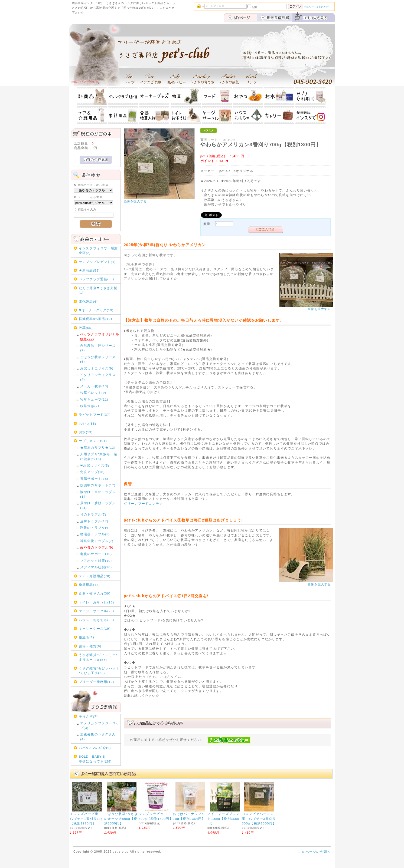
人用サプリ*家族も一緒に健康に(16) (99, 456)
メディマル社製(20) (96, 567)
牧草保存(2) (90, 406)
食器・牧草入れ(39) (95, 593)
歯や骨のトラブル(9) (97, 547)
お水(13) (86, 432)
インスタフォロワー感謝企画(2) (98, 250)
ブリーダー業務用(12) (97, 682)
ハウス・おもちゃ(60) (97, 620)
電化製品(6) (88, 301)
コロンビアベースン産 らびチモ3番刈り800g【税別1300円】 (259, 819)
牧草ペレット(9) (93, 393)
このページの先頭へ (315, 852)
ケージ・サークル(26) (97, 611)
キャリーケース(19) (95, 628)
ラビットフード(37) (95, 415)
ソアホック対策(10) (96, 561)
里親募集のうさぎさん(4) (98, 737)
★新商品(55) (89, 270)
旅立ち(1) (87, 637)
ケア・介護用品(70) (95, 576)
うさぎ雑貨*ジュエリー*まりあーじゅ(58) (98, 657)
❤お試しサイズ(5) (95, 465)
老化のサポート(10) (96, 554)
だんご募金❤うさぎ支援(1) (98, 290)
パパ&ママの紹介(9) (95, 748)
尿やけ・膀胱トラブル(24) (98, 505)
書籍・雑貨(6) (90, 646)
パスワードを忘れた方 (316, 7)
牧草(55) (86, 328)
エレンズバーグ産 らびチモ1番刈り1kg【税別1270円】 (86, 819)
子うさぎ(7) (88, 716)
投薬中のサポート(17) (98, 485)
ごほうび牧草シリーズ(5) (98, 359)
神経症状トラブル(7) (97, 541)
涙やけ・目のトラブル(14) (98, 494)
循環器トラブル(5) (95, 534)
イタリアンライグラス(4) (98, 377)
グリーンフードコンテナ (143, 504)
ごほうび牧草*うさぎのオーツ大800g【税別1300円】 (121, 819)
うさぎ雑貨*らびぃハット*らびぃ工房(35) (99, 671)
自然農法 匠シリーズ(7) (98, 348)
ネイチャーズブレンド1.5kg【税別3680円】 (223, 819)
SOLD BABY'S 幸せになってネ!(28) (99, 759)
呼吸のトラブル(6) (95, 528)
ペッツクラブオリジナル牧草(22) (100, 336)
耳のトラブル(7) (93, 514)
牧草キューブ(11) (94, 399)
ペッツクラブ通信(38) (97, 279)
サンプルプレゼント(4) (97, 262)
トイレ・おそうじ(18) (97, 602)
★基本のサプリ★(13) (98, 448)
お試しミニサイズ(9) (97, 368)
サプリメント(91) (93, 441)
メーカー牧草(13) (94, 386)
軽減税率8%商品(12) (95, 319)
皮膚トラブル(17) (94, 521)
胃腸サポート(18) (94, 479)
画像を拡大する (135, 201)
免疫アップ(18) (92, 472)
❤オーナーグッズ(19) (96, 310)
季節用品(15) (89, 585)
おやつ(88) (88, 423)
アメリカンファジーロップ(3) (100, 725)
